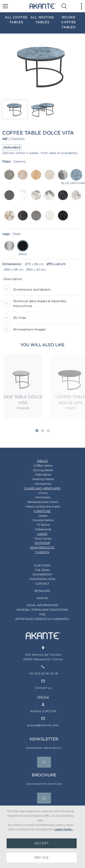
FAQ (38, 614)
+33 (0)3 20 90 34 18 (50, 673)
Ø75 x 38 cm (34, 264)
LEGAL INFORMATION (38, 605)
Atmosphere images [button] (24, 329)
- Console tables (38, 520)
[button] (37, 431)
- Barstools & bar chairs (38, 502)
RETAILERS (38, 591)
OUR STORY (38, 565)
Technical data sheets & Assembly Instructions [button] (35, 304)
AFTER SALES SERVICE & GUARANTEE (38, 619)
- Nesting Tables (38, 479)
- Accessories (38, 484)
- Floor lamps (38, 538)
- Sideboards (38, 529)
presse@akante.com (50, 725)
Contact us (50, 688)
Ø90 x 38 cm (14, 270)
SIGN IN (38, 598)
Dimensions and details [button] (27, 289)
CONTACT (38, 584)
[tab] (42, 280)
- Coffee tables (38, 465)
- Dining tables (38, 470)
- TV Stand (38, 525)
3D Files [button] (15, 318)
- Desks (38, 516)
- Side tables (38, 474)
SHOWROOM (38, 574)
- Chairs (38, 493)
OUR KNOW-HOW (38, 579)
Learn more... (64, 829)
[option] (16, 20)
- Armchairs (38, 497)
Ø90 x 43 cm (36, 270)
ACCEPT (42, 843)
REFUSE (42, 857)
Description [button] (13, 279)
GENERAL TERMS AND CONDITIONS (38, 610)
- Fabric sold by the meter (38, 506)
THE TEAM (38, 570)
